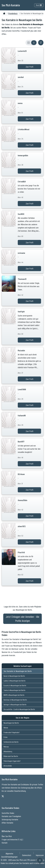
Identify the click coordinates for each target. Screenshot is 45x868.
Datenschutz (27, 855)
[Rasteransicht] (29, 43)
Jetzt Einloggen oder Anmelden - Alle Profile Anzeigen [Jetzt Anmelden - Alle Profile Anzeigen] (22, 619)
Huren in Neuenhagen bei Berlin (14, 676)
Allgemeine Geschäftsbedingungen (9, 855)
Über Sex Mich (7, 836)
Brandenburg (13, 13)
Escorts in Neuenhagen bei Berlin (15, 685)
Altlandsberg (8, 751)
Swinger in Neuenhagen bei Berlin (15, 704)
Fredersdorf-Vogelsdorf (12, 732)
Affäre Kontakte (7, 823)
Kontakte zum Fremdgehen (11, 816)
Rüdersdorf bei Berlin (11, 756)
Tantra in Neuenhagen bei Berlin (14, 690)
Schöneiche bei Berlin (11, 742)
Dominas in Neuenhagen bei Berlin (15, 700)
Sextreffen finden (8, 813)
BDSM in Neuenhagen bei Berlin (14, 695)
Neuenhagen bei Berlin (11, 723)
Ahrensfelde (8, 766)
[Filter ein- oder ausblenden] (41, 43)
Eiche (6, 737)
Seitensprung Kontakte (10, 819)
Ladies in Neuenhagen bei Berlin (15, 681)
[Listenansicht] (34, 43)
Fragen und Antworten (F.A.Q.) (12, 839)
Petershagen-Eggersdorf (12, 761)
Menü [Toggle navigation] (39, 5)
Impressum (40, 855)
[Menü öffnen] (40, 860)
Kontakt (5, 843)
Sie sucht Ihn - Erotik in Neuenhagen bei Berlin (19, 709)
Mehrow (6, 747)
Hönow (6, 728)
